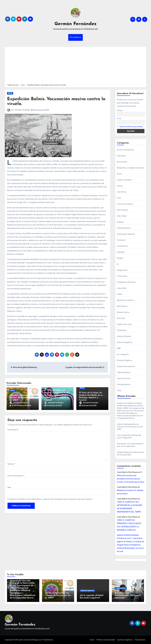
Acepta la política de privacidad (131, 127)
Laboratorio (122, 288)
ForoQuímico (76, 37)
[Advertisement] (76, 65)
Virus (10, 93)
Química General (124, 336)
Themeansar (48, 640)
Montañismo (122, 306)
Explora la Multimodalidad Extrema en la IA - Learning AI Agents (130, 538)
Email (119, 119)
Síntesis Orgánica (125, 360)
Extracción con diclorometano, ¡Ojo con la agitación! (128, 595)
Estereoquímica (124, 228)
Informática (122, 276)
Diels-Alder (122, 216)
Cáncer (120, 186)
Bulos (119, 174)
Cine (119, 198)
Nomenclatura (123, 312)
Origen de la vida (124, 324)
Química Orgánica (125, 342)
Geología (121, 252)
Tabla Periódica (124, 372)
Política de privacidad (106, 640)
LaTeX (119, 294)
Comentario (13, 430)
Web (9, 487)
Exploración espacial (126, 234)
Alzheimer (121, 156)
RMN (119, 348)
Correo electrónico (16, 476)
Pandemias (122, 330)
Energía (120, 222)
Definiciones (122, 210)
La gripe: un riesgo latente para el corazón (85, 367)
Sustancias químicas (126, 366)
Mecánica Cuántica (125, 300)
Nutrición (121, 318)
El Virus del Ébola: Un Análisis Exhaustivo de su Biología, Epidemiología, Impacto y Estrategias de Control (57, 395)
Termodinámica (124, 384)
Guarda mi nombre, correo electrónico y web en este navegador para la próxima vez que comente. (51, 499)
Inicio (92, 640)
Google (120, 258)
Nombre (11, 464)
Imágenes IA (122, 270)
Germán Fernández (76, 24)
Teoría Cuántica (124, 378)
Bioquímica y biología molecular (131, 168)
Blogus (36, 640)
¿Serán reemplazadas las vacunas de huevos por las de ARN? (22, 398)
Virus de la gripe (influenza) (24, 367)
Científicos (122, 192)
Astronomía (122, 162)
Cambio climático (124, 180)
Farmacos (121, 240)
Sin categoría (123, 354)
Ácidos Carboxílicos (125, 150)
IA (118, 264)
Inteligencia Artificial (126, 282)
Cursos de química (125, 204)
